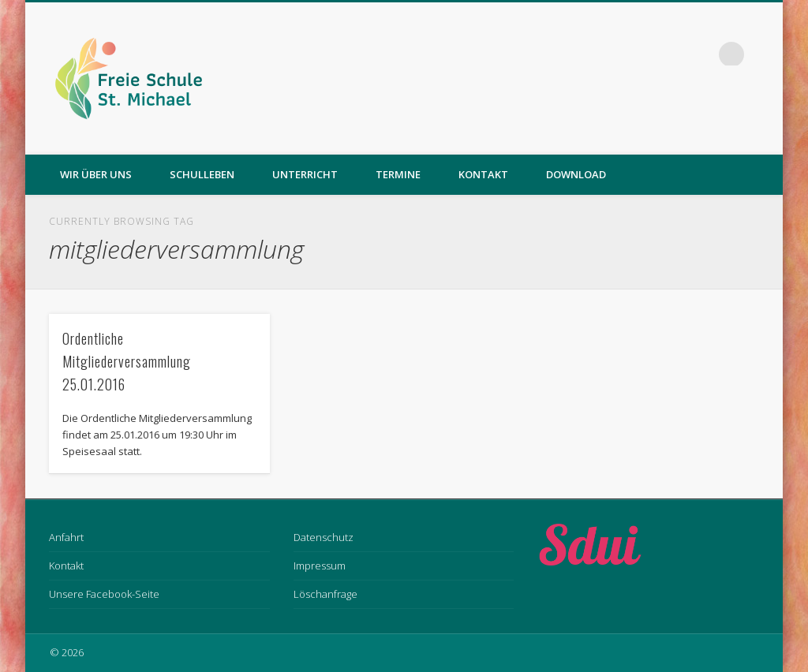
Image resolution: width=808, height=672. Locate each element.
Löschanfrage (325, 594)
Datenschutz (324, 537)
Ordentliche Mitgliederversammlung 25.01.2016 (127, 361)
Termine (398, 174)
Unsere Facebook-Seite (104, 594)
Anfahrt (66, 537)
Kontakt (483, 174)
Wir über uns (96, 174)
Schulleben (202, 174)
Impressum (320, 566)
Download (576, 174)
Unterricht (305, 174)
